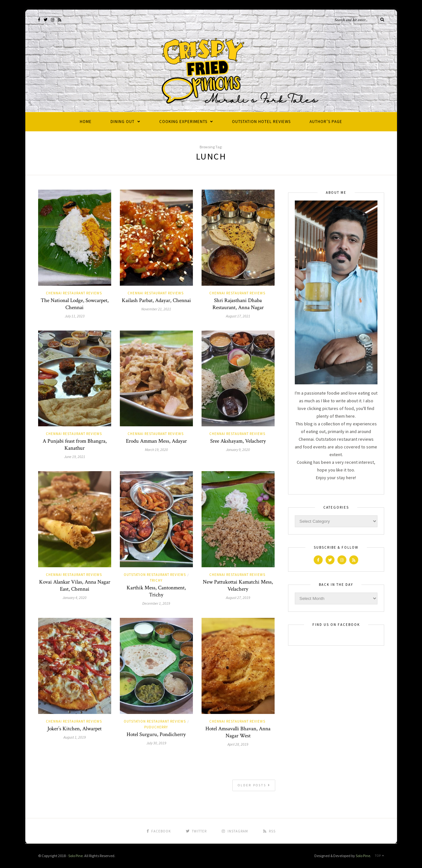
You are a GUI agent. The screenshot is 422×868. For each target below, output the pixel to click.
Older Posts (254, 785)
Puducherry (156, 727)
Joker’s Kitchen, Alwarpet (74, 729)
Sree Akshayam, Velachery (238, 441)
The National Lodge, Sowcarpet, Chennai (75, 304)
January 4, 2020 (74, 598)
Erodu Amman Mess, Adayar (156, 441)
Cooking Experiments (183, 122)
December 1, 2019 (156, 603)
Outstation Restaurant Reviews (155, 575)
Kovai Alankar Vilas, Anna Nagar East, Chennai (75, 585)
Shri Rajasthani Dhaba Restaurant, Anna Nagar (238, 304)
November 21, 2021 (156, 309)
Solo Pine (75, 856)
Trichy (156, 580)
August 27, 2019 (238, 598)
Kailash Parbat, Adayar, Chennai (156, 300)
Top (380, 856)
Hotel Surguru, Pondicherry (156, 734)
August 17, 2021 (238, 316)
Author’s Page (326, 122)
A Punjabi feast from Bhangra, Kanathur (75, 445)
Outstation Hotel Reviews (261, 122)
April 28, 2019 (238, 744)
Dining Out (123, 122)
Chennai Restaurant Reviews (74, 293)
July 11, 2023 (75, 316)
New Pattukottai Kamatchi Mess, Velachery (238, 585)
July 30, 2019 (156, 743)
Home (86, 122)
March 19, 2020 (156, 450)
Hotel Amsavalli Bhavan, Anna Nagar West (238, 732)
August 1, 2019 (75, 737)
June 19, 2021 (75, 457)
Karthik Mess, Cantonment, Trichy (156, 591)
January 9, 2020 (238, 450)
